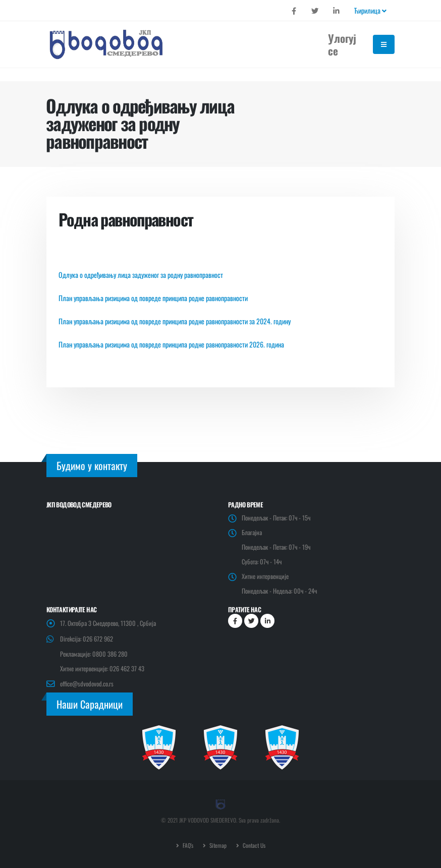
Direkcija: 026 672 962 (87, 639)
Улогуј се (342, 44)
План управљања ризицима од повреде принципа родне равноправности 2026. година (171, 344)
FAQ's (187, 845)
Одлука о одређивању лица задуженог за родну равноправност (141, 275)
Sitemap (217, 845)
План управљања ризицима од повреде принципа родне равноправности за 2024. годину (175, 321)
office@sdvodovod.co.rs (87, 684)
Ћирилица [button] (370, 10)
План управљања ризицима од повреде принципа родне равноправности (153, 298)
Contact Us (253, 845)
